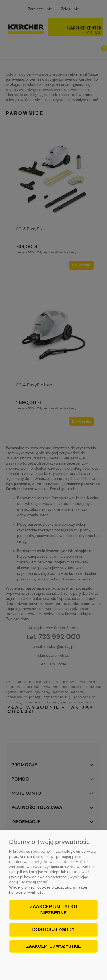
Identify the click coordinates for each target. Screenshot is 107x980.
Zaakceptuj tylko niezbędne (53, 910)
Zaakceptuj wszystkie (53, 946)
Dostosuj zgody (53, 930)
